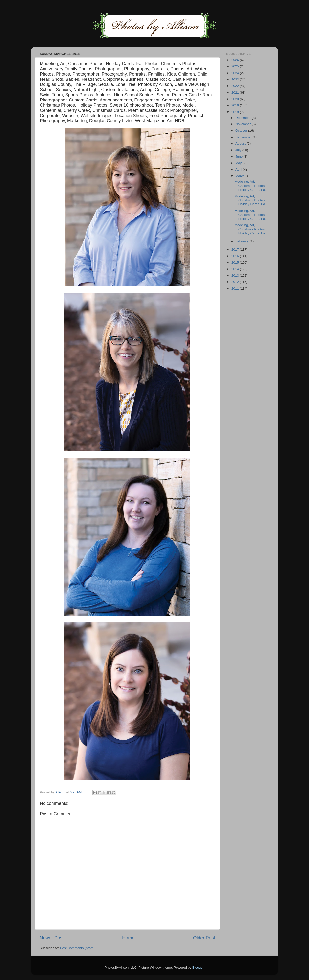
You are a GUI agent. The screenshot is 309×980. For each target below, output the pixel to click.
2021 (236, 92)
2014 (236, 269)
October (242, 130)
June (239, 156)
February (243, 241)
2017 (236, 250)
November (243, 124)
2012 (236, 282)
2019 (236, 105)
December (243, 118)
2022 (236, 86)
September (244, 137)
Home (128, 938)
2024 (236, 73)
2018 (236, 112)
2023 (236, 79)
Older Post (204, 938)
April (239, 170)
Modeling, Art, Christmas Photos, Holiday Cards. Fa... (251, 186)
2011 (236, 289)
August (241, 144)
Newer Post (52, 938)
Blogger (198, 968)
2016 (236, 256)
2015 (236, 263)
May (239, 163)
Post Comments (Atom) (77, 948)
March (240, 176)
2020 (236, 99)
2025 (236, 66)
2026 (236, 60)
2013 (236, 275)
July (239, 150)
